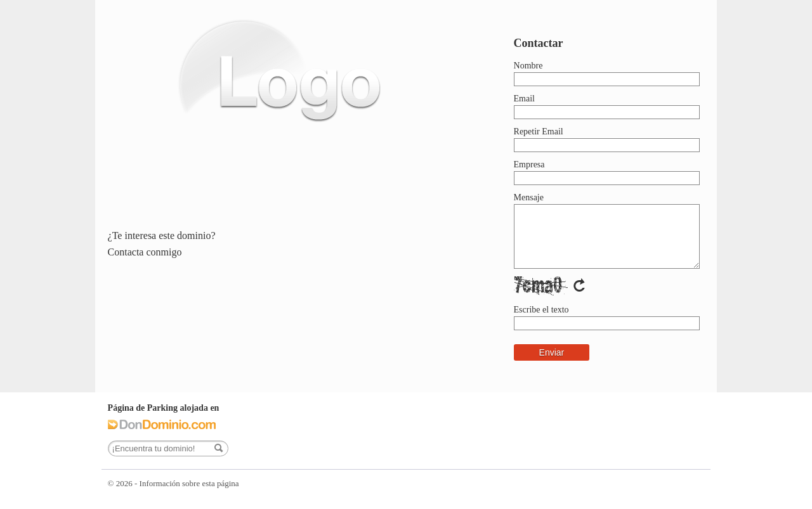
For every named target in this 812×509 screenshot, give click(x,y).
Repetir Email (539, 132)
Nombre (528, 66)
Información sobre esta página (189, 483)
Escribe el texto (541, 310)
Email (524, 99)
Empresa (529, 164)
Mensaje (529, 197)
